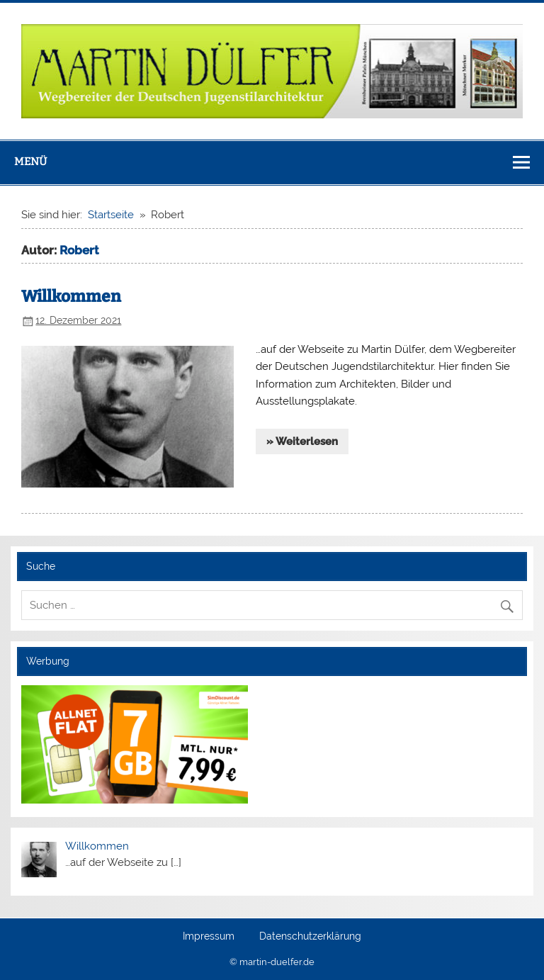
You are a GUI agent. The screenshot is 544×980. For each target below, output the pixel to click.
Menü (30, 162)
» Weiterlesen (302, 441)
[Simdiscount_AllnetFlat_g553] (135, 800)
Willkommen (71, 297)
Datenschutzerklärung (310, 937)
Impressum (209, 937)
